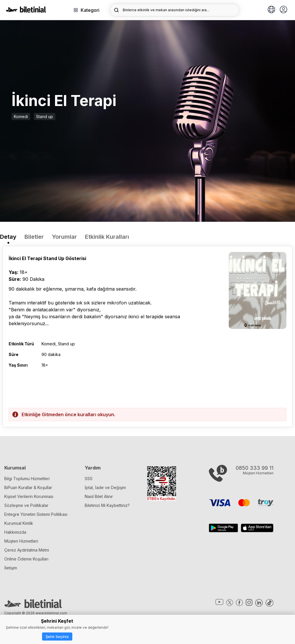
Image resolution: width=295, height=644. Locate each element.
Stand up (45, 117)
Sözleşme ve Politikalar (26, 505)
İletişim (11, 568)
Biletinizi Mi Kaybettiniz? (107, 505)
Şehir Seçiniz (57, 637)
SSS (89, 479)
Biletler (34, 237)
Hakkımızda (15, 532)
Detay (8, 237)
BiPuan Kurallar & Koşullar (28, 487)
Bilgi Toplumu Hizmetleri (27, 479)
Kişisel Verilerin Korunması (29, 496)
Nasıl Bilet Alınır (99, 496)
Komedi (21, 117)
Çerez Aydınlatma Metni (27, 550)
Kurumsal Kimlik (19, 523)
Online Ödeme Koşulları (26, 559)
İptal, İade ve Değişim (105, 487)
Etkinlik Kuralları (107, 237)
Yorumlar (64, 237)
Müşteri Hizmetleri (21, 541)
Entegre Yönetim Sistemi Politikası (36, 514)
